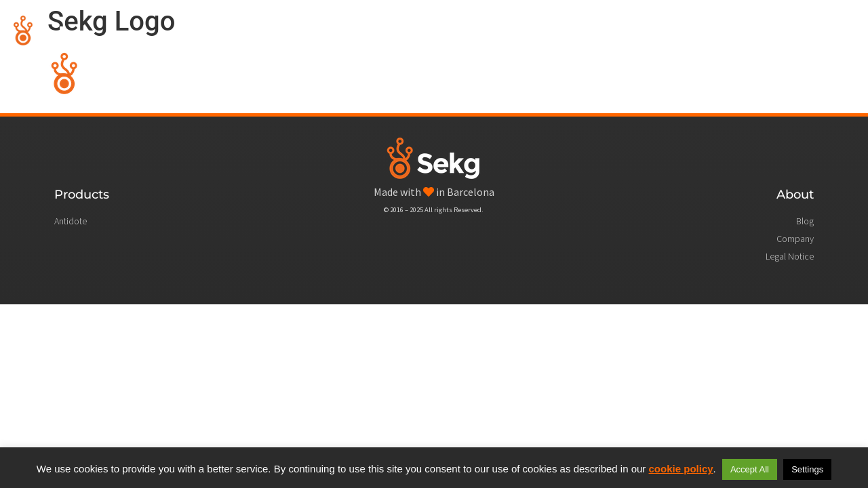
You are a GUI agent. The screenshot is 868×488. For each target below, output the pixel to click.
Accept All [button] (750, 469)
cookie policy (681, 469)
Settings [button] (807, 469)
